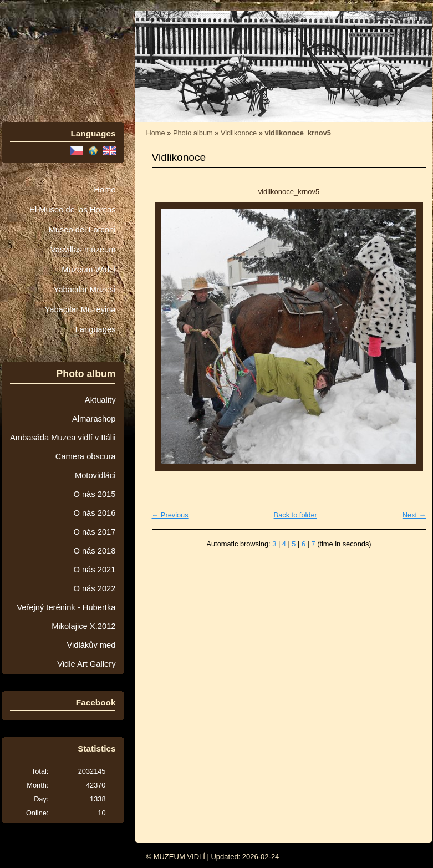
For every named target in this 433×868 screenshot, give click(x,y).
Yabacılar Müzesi (85, 290)
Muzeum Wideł (88, 270)
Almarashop (94, 419)
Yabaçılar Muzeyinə (80, 309)
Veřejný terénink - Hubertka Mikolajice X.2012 (66, 617)
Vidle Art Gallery (86, 664)
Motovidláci (95, 475)
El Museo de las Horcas (72, 210)
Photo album (193, 133)
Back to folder (296, 515)
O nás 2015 (94, 494)
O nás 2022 (94, 588)
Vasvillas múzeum (83, 250)
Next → (414, 515)
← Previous (170, 515)
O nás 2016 (94, 513)
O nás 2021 (94, 570)
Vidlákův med (91, 645)
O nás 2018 (94, 551)
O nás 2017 (94, 532)
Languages (96, 329)
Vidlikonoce (239, 133)
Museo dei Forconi (82, 230)
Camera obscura (86, 456)
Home (105, 190)
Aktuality (100, 400)
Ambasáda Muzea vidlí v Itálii (63, 438)
